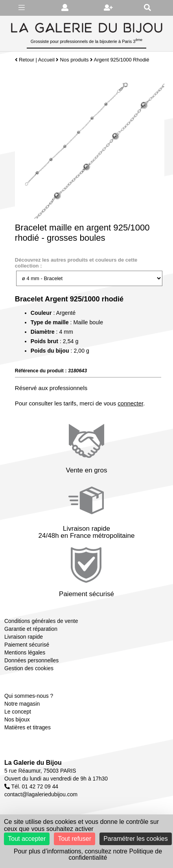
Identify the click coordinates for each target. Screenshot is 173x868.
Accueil (46, 60)
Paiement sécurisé (27, 645)
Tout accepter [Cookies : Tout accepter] (27, 839)
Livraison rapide (24, 637)
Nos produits (75, 60)
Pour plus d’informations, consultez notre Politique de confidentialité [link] (88, 854)
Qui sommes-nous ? (29, 696)
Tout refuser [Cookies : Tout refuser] (74, 839)
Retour (25, 60)
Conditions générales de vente (41, 621)
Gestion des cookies (29, 668)
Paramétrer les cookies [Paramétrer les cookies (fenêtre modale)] (136, 839)
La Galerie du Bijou (33, 763)
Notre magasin (22, 704)
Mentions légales (25, 652)
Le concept (18, 712)
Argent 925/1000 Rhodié (122, 60)
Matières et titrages (28, 727)
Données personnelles (31, 660)
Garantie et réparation (31, 629)
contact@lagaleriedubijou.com (41, 794)
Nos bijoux (17, 719)
